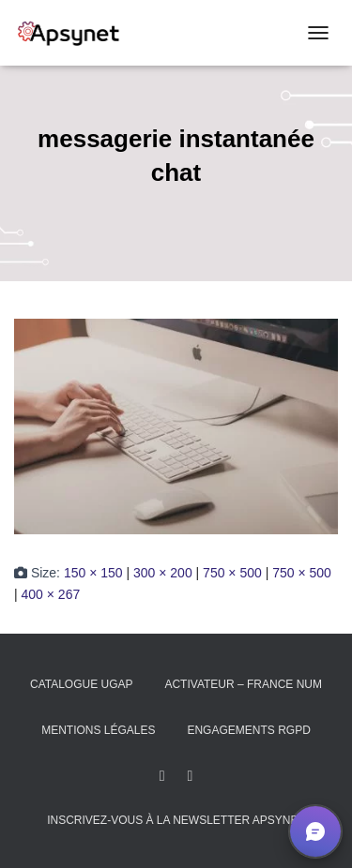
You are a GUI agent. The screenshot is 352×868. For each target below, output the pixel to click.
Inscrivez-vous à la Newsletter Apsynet (176, 820)
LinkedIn (162, 776)
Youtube (190, 776)
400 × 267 (51, 594)
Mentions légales (98, 730)
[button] (315, 831)
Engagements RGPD (248, 730)
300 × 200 (163, 573)
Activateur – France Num (243, 684)
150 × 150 (93, 573)
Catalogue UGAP (82, 684)
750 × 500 (232, 573)
